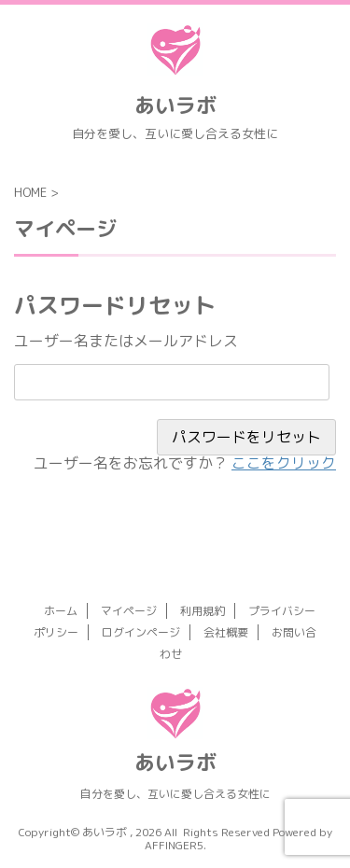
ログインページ (141, 632)
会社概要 (226, 632)
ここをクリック (284, 463)
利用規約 (203, 611)
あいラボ (175, 105)
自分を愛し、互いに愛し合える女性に (175, 794)
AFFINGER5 (174, 845)
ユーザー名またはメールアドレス (126, 341)
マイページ (129, 611)
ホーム (61, 611)
